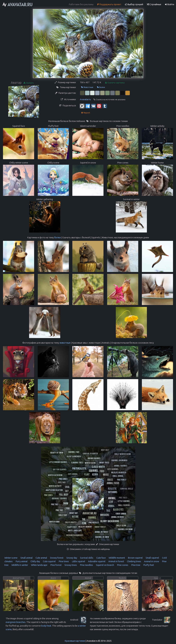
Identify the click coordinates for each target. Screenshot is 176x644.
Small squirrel (152, 558)
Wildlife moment (117, 558)
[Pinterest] (99, 106)
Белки (101, 87)
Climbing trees (134, 561)
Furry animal (21, 561)
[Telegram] (88, 106)
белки (57, 238)
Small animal (26, 558)
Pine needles (86, 565)
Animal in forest (116, 561)
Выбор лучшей (134, 4)
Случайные (154, 4)
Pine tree (135, 565)
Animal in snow (151, 561)
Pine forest (56, 565)
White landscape (39, 565)
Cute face (101, 558)
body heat (46, 626)
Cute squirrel (49, 561)
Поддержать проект (109, 4)
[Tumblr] (105, 106)
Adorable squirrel (96, 561)
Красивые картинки (75, 641)
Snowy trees (70, 565)
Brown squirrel (135, 558)
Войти (170, 4)
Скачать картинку (115, 83)
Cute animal (41, 558)
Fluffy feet (148, 565)
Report (86, 113)
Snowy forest (56, 558)
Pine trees (64, 561)
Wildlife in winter (20, 565)
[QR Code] (82, 106)
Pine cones (122, 565)
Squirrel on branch (105, 565)
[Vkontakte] (93, 106)
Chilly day (35, 561)
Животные (87, 87)
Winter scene (11, 558)
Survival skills (86, 558)
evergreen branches (16, 622)
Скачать (29, 83)
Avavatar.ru (85, 99)
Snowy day (71, 558)
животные (65, 343)
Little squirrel (78, 561)
